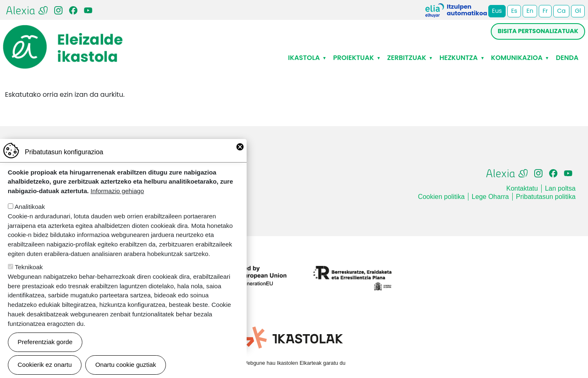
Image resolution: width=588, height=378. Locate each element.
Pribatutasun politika (546, 197)
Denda (567, 58)
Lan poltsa (560, 188)
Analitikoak (30, 215)
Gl (578, 11)
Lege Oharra (490, 197)
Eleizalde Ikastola (63, 32)
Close (240, 156)
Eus (497, 11)
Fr (545, 11)
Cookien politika (441, 197)
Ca (561, 11)
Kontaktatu (522, 188)
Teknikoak (29, 276)
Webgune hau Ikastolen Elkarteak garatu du (294, 363)
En (530, 11)
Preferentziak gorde (45, 350)
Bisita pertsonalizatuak (538, 31)
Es (514, 11)
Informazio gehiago (117, 200)
